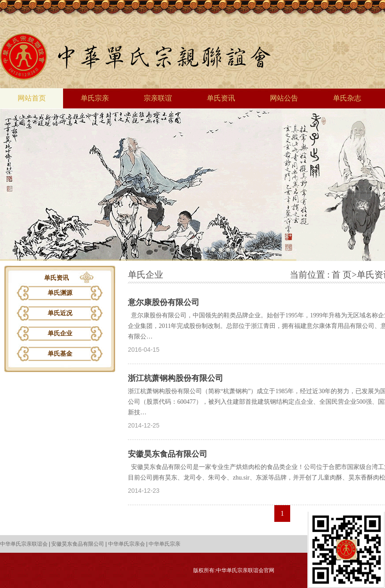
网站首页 (32, 98)
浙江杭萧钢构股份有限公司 (176, 378)
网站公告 (284, 98)
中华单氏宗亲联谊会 (24, 544)
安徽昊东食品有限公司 (168, 454)
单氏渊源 (60, 293)
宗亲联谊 (158, 98)
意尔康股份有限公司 (164, 302)
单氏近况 (60, 313)
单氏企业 (60, 333)
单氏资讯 (221, 98)
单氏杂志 (347, 98)
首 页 (342, 275)
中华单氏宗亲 (164, 544)
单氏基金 (60, 354)
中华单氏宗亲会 (127, 544)
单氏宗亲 (95, 98)
